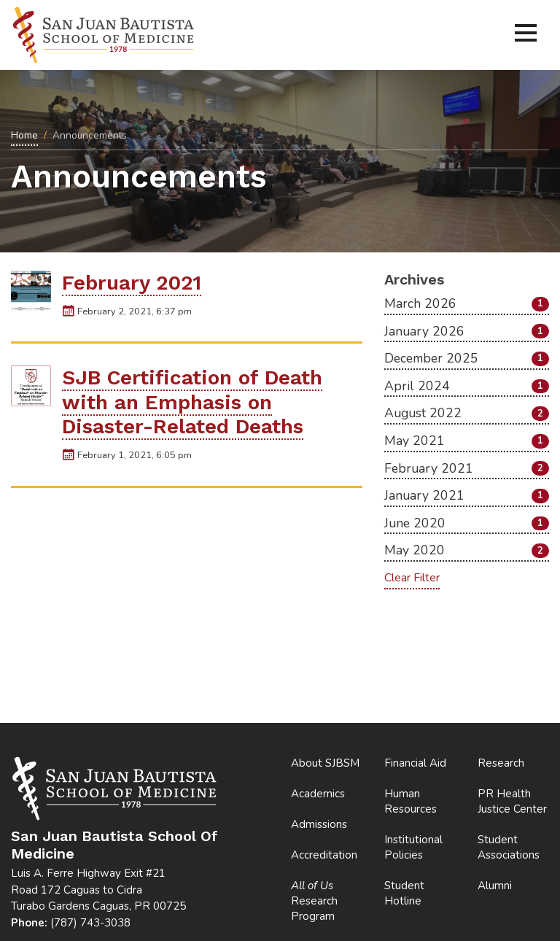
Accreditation (324, 855)
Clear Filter (412, 578)
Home (24, 135)
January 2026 (467, 331)
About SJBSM (325, 763)
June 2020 (467, 523)
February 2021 (132, 283)
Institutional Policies (413, 847)
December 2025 (467, 358)
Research (501, 763)
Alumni (495, 886)
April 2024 (467, 386)
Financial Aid (415, 763)
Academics (318, 794)
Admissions (319, 824)
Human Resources (411, 801)
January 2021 (467, 495)
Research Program (314, 901)
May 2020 (467, 550)
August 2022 (467, 413)
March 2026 (467, 303)
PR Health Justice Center (512, 801)
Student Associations (509, 847)
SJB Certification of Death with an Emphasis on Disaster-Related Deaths (192, 402)
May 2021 (467, 441)
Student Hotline (404, 893)
